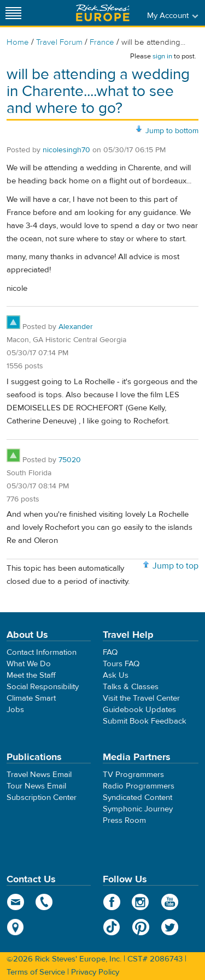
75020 (70, 460)
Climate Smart (31, 698)
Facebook (112, 902)
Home (18, 42)
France (102, 42)
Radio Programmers (139, 786)
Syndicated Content (137, 797)
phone (45, 902)
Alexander (76, 327)
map (16, 927)
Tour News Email (36, 786)
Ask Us (116, 675)
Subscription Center (42, 797)
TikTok (112, 927)
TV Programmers (133, 775)
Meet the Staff (31, 675)
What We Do (29, 664)
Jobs (15, 710)
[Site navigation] (14, 13)
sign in (162, 56)
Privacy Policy (95, 972)
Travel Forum (59, 42)
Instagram (141, 902)
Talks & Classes (131, 687)
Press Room (124, 820)
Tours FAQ (121, 664)
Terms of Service (36, 972)
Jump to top (175, 566)
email (16, 902)
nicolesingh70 (66, 150)
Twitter (170, 927)
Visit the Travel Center (141, 698)
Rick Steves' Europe (103, 13)
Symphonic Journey (138, 809)
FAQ (110, 652)
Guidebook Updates (139, 710)
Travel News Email (39, 775)
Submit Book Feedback (145, 721)
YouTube (170, 902)
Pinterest (141, 927)
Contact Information (42, 652)
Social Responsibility (43, 687)
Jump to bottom (172, 131)
